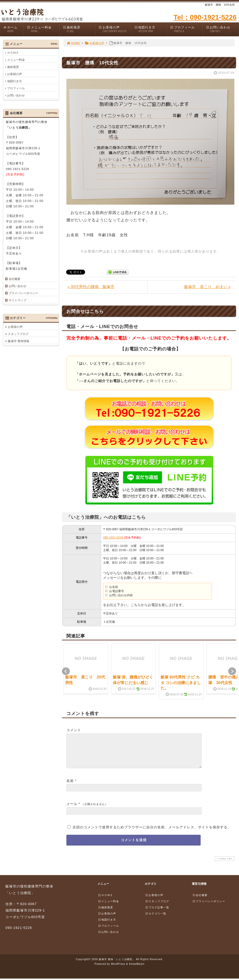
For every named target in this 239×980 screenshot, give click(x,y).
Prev (66, 671)
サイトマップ (17, 300)
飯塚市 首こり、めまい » (207, 287)
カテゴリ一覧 (156, 919)
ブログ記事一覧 (157, 913)
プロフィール (186, 29)
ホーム (13, 29)
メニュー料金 (43, 29)
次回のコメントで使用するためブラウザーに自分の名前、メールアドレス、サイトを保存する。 (152, 833)
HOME (73, 43)
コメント (74, 730)
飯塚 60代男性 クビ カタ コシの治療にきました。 (181, 683)
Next (232, 671)
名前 (70, 787)
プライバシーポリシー (23, 293)
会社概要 (15, 279)
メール (72, 810)
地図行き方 (151, 29)
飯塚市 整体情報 (19, 341)
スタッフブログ (18, 334)
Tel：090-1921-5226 (205, 17)
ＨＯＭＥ (13, 53)
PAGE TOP (224, 865)
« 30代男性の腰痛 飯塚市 (91, 287)
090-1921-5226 (113, 538)
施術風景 (79, 29)
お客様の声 (115, 29)
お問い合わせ (222, 29)
